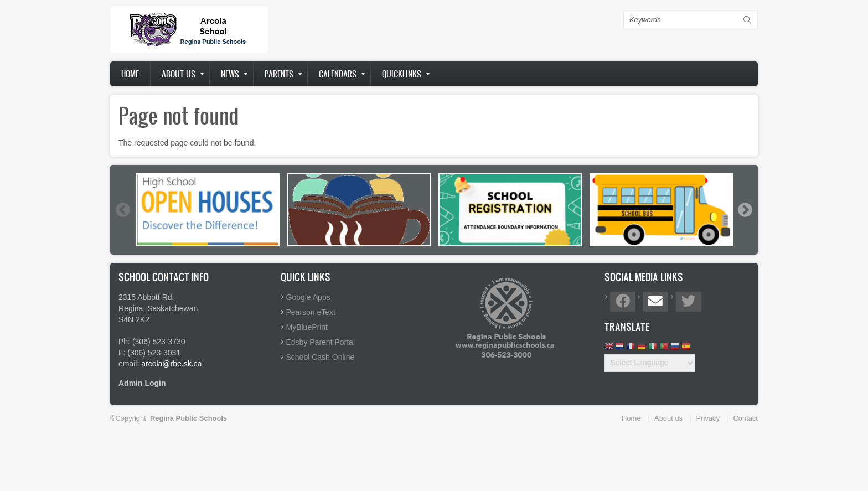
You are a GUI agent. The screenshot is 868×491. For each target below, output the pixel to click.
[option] (208, 210)
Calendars (338, 74)
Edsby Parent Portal (321, 342)
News (230, 74)
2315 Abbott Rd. (146, 297)
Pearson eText (311, 312)
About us (179, 74)
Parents (279, 74)
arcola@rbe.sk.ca (171, 364)
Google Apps (308, 297)
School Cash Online (321, 357)
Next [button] (745, 210)
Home (130, 74)
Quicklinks (402, 74)
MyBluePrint (307, 327)
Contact (746, 418)
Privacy (708, 418)
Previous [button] (122, 210)
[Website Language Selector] (650, 363)
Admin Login (142, 383)
